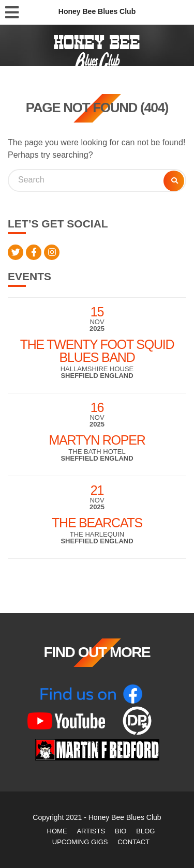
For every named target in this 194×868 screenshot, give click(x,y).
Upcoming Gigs (80, 842)
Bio (121, 831)
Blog (145, 831)
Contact (133, 842)
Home (57, 831)
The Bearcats (97, 523)
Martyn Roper (97, 440)
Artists (91, 831)
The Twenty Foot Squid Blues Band (97, 351)
